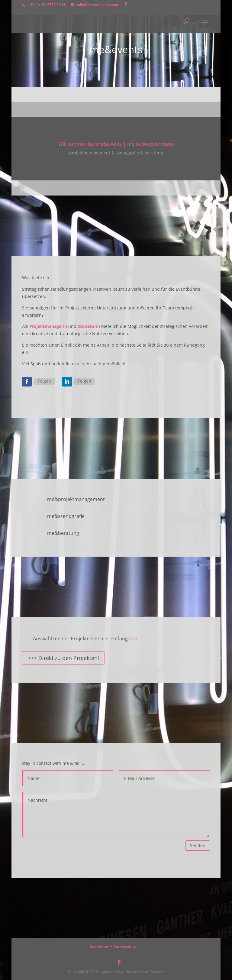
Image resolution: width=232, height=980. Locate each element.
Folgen (44, 381)
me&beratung (63, 533)
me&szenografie (66, 516)
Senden (198, 845)
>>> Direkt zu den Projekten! (63, 658)
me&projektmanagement (76, 499)
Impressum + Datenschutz (113, 947)
